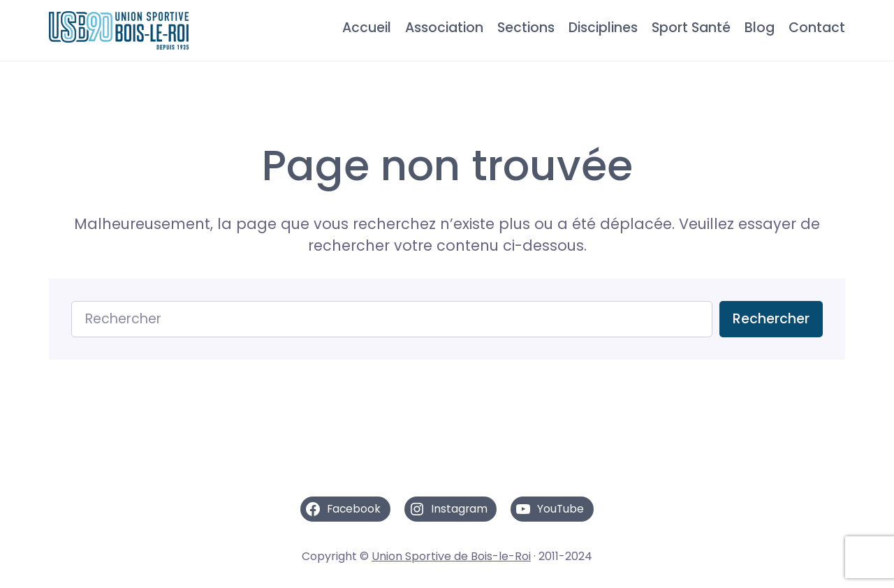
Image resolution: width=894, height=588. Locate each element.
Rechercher (771, 319)
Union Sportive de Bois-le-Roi (451, 556)
